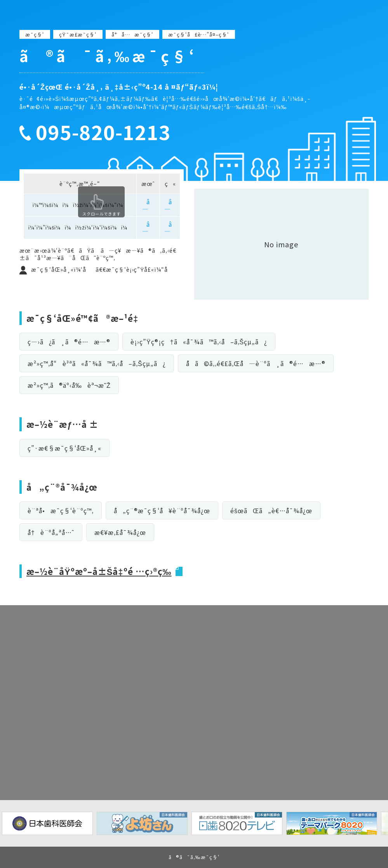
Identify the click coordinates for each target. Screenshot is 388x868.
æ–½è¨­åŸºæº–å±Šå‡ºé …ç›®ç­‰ (99, 571)
